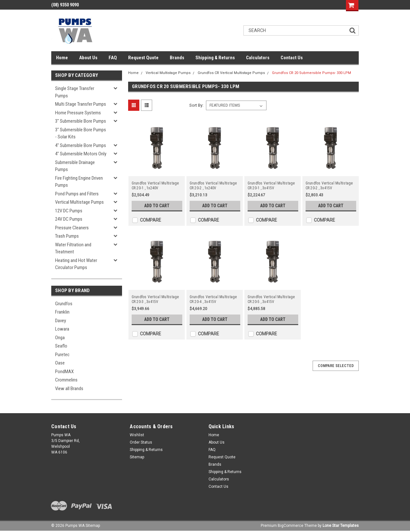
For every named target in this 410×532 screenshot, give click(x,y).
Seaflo (61, 346)
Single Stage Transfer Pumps (75, 92)
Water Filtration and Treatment (73, 248)
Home (62, 58)
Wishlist (137, 435)
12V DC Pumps (69, 211)
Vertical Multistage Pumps (79, 202)
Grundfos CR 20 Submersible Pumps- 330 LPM (312, 73)
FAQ (113, 58)
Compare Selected (336, 366)
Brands (177, 58)
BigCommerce (291, 526)
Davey (61, 321)
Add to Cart (157, 206)
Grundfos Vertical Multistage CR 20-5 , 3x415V (271, 299)
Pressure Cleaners (72, 228)
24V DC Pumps (69, 219)
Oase (60, 363)
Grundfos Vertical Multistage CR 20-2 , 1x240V (213, 186)
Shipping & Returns (215, 58)
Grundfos (64, 304)
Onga (60, 338)
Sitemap (137, 457)
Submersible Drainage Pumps (75, 166)
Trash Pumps (67, 236)
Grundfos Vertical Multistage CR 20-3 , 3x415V (155, 299)
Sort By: (196, 105)
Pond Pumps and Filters (77, 194)
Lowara (62, 329)
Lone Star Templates (341, 526)
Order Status (141, 442)
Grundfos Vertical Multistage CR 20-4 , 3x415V (213, 299)
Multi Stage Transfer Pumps (81, 104)
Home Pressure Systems (78, 113)
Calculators (258, 58)
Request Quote (143, 58)
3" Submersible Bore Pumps (81, 121)
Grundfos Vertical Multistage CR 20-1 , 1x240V (155, 186)
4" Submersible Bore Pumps (81, 145)
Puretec (62, 355)
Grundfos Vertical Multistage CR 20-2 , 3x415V (329, 186)
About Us (88, 58)
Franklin (62, 312)
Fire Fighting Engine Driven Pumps (79, 182)
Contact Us (292, 58)
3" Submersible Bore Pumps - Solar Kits (81, 133)
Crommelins (66, 380)
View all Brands (69, 389)
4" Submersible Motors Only (81, 154)
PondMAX (64, 372)
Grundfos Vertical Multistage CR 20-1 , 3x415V (271, 186)
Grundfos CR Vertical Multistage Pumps (231, 73)
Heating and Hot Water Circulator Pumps (76, 264)
